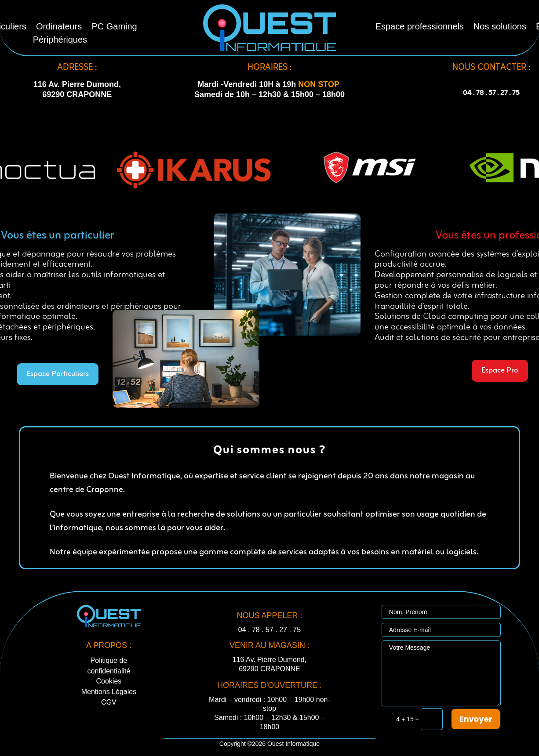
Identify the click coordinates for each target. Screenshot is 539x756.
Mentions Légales (109, 692)
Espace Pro (500, 371)
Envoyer (476, 719)
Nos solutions (500, 27)
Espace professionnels (420, 27)
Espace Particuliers (58, 374)
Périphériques (60, 40)
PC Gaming (114, 27)
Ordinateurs (59, 27)
